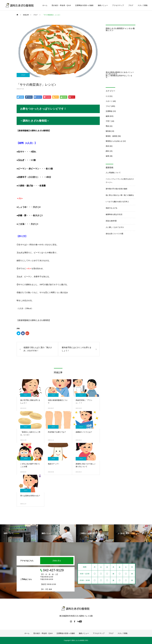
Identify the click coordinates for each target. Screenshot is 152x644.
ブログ (131, 5)
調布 (107, 151)
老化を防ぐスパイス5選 (114, 234)
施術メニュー (103, 5)
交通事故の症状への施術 (84, 5)
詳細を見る (57, 561)
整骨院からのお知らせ (114, 141)
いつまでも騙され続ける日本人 (117, 202)
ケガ (107, 96)
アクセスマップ (118, 5)
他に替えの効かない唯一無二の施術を (120, 195)
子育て (108, 121)
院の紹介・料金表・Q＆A (61, 5)
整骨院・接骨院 (112, 136)
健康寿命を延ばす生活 (114, 214)
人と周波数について (113, 173)
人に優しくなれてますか (115, 227)
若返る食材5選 (111, 221)
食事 (107, 156)
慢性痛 (108, 131)
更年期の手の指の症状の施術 (116, 189)
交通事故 (109, 111)
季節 (107, 126)
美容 (107, 146)
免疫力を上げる (112, 208)
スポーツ (109, 101)
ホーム (45, 5)
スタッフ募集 (143, 5)
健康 (107, 116)
